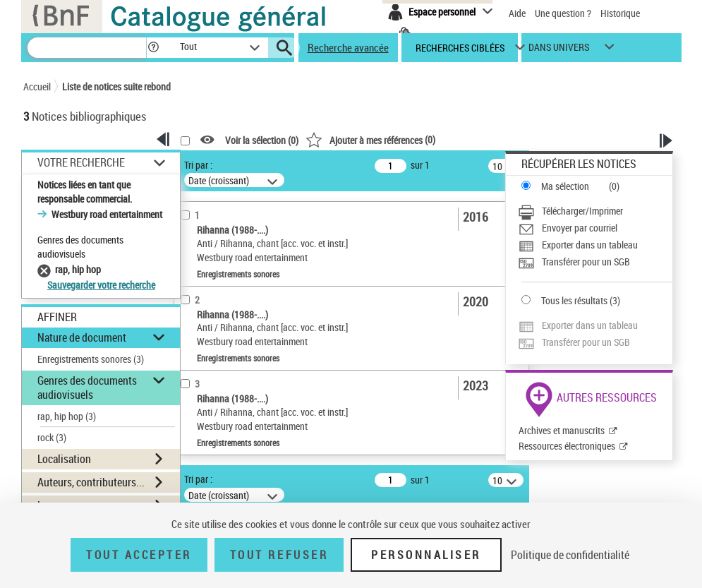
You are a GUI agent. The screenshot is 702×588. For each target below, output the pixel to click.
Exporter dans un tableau (590, 245)
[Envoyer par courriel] (595, 228)
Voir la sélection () (262, 140)
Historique (620, 13)
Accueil (37, 86)
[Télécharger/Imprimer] (595, 211)
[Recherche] (87, 48)
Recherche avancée (348, 47)
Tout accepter (139, 555)
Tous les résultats (574, 300)
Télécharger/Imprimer (582, 211)
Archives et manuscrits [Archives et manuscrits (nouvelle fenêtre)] (562, 430)
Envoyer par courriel (580, 228)
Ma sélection (565, 186)
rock (52, 437)
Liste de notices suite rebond (116, 86)
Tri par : (198, 165)
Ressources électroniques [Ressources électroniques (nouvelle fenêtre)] (567, 446)
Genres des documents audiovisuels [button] (87, 387)
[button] (153, 48)
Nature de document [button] (82, 337)
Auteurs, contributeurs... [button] (91, 482)
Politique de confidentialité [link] (570, 555)
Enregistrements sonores (91, 359)
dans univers (559, 50)
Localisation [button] (64, 459)
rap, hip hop (67, 416)
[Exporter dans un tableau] (595, 245)
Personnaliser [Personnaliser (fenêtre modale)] (426, 555)
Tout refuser (279, 555)
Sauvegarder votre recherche (101, 285)
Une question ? (563, 13)
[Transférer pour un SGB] (595, 262)
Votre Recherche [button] (81, 162)
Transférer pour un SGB (586, 262)
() (370, 139)
